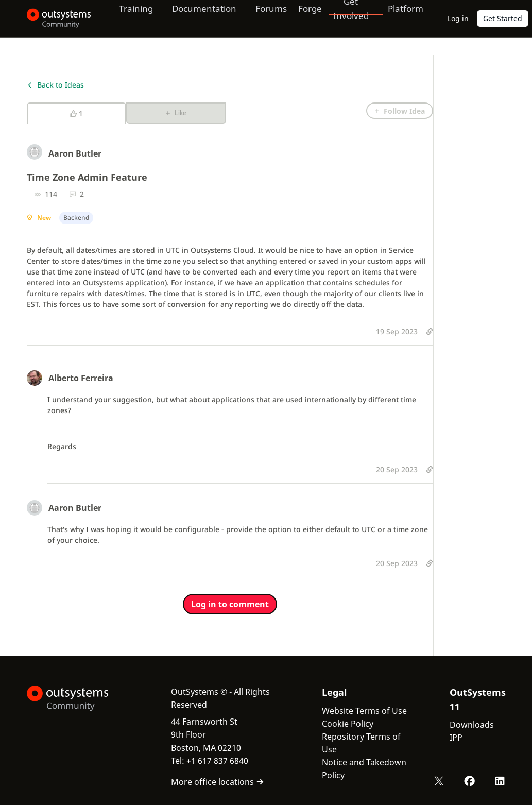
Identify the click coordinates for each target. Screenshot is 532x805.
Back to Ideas (55, 85)
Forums (268, 18)
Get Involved (347, 18)
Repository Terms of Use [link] (361, 743)
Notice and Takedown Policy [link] (364, 769)
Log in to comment (230, 604)
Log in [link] (458, 18)
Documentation (199, 18)
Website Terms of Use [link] (364, 711)
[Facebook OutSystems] (470, 781)
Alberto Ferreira (81, 378)
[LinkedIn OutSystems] (500, 781)
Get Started (503, 18)
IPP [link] (456, 738)
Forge (306, 18)
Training (129, 18)
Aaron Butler (75, 153)
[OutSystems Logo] (78, 698)
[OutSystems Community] (55, 19)
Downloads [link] (472, 725)
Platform (404, 18)
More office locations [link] (218, 782)
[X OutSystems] (440, 781)
